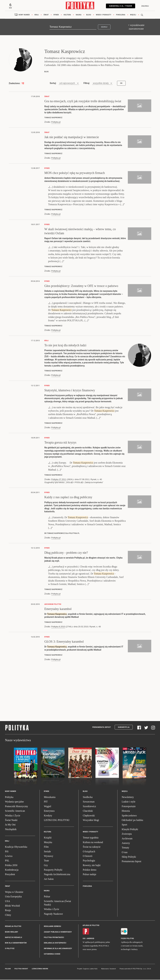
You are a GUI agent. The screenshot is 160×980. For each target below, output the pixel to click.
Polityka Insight (21, 969)
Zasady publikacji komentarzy (58, 933)
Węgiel (47, 807)
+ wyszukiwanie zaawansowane (136, 28)
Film (46, 848)
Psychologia (89, 861)
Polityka (9, 798)
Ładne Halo (94, 969)
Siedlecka (88, 798)
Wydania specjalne (14, 802)
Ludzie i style (129, 802)
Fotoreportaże (129, 807)
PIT (46, 802)
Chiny (8, 916)
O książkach (89, 852)
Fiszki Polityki (127, 939)
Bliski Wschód (12, 906)
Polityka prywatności (54, 938)
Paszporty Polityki (53, 871)
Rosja (8, 911)
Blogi (89, 16)
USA (7, 902)
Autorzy (126, 844)
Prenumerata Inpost (102, 728)
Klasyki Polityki (130, 830)
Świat (46, 16)
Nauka (79, 16)
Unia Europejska (13, 897)
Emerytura (49, 812)
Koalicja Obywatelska (16, 848)
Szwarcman (89, 802)
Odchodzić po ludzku (132, 821)
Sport (124, 825)
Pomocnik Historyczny (16, 807)
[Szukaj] (73, 28)
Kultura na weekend (93, 843)
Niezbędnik (11, 830)
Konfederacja (12, 871)
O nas (125, 853)
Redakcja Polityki (13, 927)
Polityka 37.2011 (59, 480)
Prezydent (10, 875)
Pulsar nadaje (90, 875)
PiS (7, 852)
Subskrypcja (124, 728)
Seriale (47, 852)
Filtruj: (87, 84)
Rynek (56, 16)
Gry (46, 866)
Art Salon (49, 880)
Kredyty (48, 816)
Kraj (37, 16)
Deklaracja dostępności (55, 944)
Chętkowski (89, 816)
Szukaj (104, 28)
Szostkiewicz (89, 807)
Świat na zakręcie (92, 848)
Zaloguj (144, 6)
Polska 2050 (11, 866)
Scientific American (15, 812)
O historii (88, 857)
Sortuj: (53, 84)
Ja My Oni (10, 825)
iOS (84, 939)
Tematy (125, 848)
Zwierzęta (127, 835)
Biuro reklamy (12, 933)
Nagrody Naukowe (53, 915)
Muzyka (48, 843)
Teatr (46, 861)
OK (121, 84)
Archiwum (127, 839)
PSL (7, 861)
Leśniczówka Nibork (40, 969)
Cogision (86, 969)
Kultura (67, 16)
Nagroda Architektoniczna (57, 875)
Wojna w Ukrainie (14, 893)
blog (46, 72)
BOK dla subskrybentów (16, 944)
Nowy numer (24, 16)
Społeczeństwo (129, 816)
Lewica (9, 857)
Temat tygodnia (91, 838)
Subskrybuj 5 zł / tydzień (120, 6)
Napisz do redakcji (14, 938)
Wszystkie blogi (91, 821)
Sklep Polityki (129, 858)
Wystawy (49, 857)
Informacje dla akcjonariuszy (58, 949)
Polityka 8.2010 (58, 627)
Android (91, 939)
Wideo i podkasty (104, 16)
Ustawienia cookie (52, 955)
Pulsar (47, 897)
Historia (126, 812)
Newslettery (128, 798)
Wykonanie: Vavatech (109, 969)
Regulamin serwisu (52, 927)
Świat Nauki (11, 821)
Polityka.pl (56, 123)
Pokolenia (121, 16)
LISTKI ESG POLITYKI (57, 821)
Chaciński (88, 812)
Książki (48, 838)
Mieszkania (50, 798)
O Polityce (10, 949)
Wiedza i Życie (13, 816)
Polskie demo (90, 871)
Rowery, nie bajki (92, 866)
